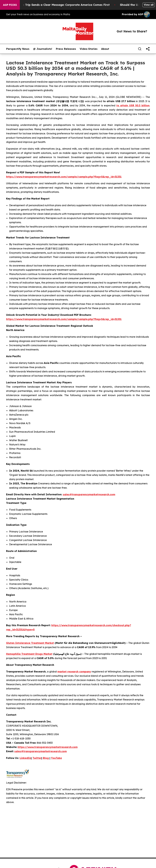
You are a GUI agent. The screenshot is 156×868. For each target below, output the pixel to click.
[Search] (140, 49)
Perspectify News (18, 49)
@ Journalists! (43, 49)
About (105, 49)
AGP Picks (10, 5)
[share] (148, 49)
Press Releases (66, 49)
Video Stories (89, 49)
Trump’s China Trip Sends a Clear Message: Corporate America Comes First (60, 5)
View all (149, 5)
